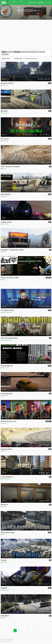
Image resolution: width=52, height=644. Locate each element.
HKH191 (5, 423)
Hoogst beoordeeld (26, 58)
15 (36, 631)
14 (32, 631)
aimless (5, 196)
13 (29, 631)
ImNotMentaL (6, 479)
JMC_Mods (6, 368)
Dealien (5, 562)
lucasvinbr (5, 85)
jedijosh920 (6, 590)
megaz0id (5, 141)
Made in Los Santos (7, 641)
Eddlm (4, 169)
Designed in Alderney (7, 639)
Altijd (6, 58)
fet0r (4, 534)
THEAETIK (6, 224)
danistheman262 (7, 312)
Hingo (4, 280)
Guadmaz (5, 113)
